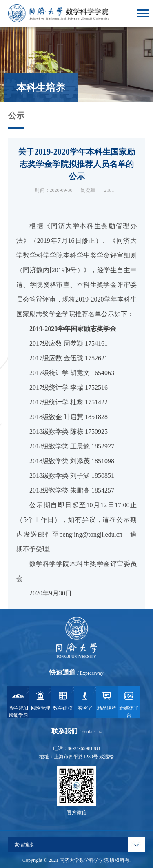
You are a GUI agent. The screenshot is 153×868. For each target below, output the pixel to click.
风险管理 (40, 700)
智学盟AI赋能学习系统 (19, 704)
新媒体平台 (129, 704)
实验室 (85, 700)
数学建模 (63, 700)
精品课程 (107, 700)
